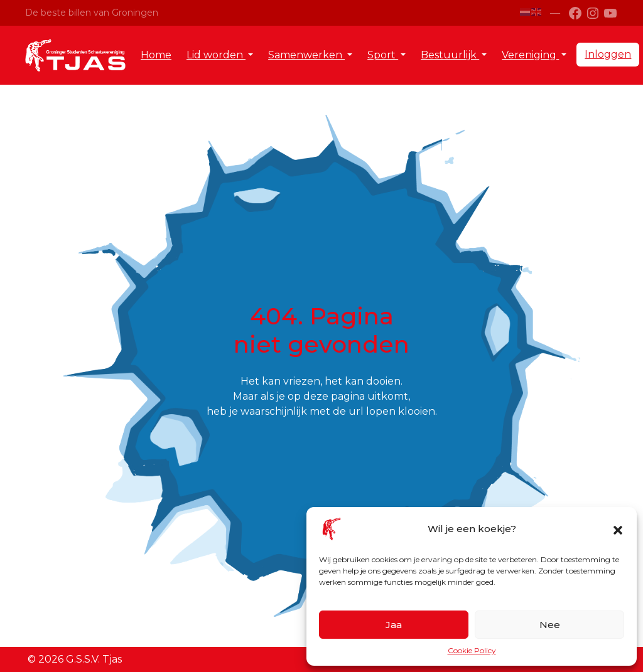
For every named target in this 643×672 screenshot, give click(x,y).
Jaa (394, 625)
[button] (618, 529)
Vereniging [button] (530, 55)
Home (156, 55)
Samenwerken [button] (306, 55)
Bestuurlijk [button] (450, 55)
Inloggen (608, 54)
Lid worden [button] (216, 55)
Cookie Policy (472, 650)
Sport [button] (383, 55)
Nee (550, 625)
